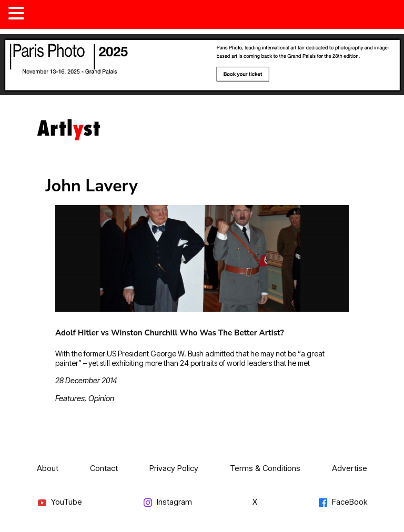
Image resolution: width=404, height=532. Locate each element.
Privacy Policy (174, 468)
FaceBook (342, 502)
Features (70, 398)
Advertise (350, 468)
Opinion (101, 398)
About (48, 468)
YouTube (59, 502)
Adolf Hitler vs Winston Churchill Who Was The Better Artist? (170, 333)
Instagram (167, 502)
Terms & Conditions (265, 468)
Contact (104, 468)
